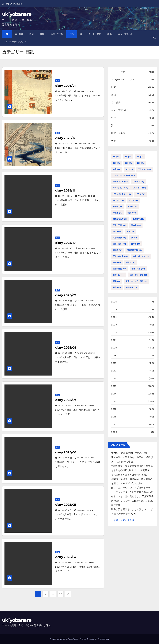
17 (61, 594)
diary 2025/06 (66, 452)
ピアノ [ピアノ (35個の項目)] (134, 200)
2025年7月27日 (65, 405)
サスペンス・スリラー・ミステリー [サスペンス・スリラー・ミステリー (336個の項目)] (130, 188)
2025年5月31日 (65, 510)
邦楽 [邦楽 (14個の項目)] (117, 281)
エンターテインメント (16, 42)
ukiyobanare (17, 14)
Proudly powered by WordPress (64, 639)
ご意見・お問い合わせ (123, 520)
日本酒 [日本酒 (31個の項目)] (118, 250)
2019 (114, 355)
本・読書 (19, 34)
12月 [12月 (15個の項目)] (117, 169)
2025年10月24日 (66, 248)
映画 (32, 34)
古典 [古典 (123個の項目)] (132, 213)
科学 (109, 34)
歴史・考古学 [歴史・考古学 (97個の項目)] (120, 256)
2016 (114, 378)
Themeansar (103, 639)
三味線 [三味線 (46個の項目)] (118, 207)
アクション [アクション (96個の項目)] (144, 169)
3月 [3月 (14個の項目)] (140, 157)
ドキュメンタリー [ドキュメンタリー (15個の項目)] (122, 194)
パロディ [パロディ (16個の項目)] (118, 200)
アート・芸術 (95, 34)
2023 (114, 325)
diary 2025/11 (65, 190)
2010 (114, 424)
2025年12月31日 (66, 144)
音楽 (42, 34)
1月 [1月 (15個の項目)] (116, 157)
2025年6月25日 (65, 458)
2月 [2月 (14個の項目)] (128, 157)
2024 (114, 317)
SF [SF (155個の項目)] (129, 169)
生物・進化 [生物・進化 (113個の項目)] (120, 269)
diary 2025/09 (66, 295)
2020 (114, 348)
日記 (72, 34)
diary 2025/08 (66, 348)
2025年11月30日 (66, 196)
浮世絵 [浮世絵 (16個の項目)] (131, 263)
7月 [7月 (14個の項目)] (140, 163)
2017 (114, 371)
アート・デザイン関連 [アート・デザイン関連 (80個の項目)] (124, 175)
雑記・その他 (57, 34)
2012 (114, 409)
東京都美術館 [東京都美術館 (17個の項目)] (134, 250)
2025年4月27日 (65, 563)
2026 (114, 302)
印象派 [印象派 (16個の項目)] (118, 213)
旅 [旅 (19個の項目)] (134, 238)
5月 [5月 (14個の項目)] (116, 163)
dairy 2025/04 (66, 557)
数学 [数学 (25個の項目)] (131, 231)
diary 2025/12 (65, 138)
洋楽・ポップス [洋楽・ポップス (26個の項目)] (141, 256)
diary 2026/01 (65, 86)
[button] (155, 38)
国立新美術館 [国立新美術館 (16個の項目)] (120, 219)
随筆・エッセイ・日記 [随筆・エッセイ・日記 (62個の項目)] (137, 281)
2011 (114, 417)
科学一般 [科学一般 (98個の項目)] (119, 275)
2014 (114, 394)
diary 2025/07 (66, 400)
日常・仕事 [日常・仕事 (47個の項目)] (119, 244)
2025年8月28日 (65, 353)
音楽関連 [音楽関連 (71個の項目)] (131, 287)
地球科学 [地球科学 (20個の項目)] (138, 219)
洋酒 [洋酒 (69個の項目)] (117, 263)
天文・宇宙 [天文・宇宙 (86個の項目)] (119, 225)
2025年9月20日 (65, 301)
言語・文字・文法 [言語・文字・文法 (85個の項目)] (139, 275)
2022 (114, 332)
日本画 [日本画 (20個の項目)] (136, 244)
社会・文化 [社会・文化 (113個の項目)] (138, 269)
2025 (114, 309)
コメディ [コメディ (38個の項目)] (139, 182)
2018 (114, 363)
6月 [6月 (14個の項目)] (128, 163)
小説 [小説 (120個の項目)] (117, 231)
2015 (114, 386)
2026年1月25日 (65, 91)
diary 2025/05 (66, 505)
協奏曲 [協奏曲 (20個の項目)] (132, 207)
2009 (114, 432)
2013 (114, 401)
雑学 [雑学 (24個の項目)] (117, 287)
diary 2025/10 (65, 243)
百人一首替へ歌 (125, 34)
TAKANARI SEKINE (84, 91)
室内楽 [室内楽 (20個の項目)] (136, 225)
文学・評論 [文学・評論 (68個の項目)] (119, 238)
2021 (114, 340)
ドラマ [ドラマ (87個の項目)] (141, 194)
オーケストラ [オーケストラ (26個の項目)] (120, 182)
